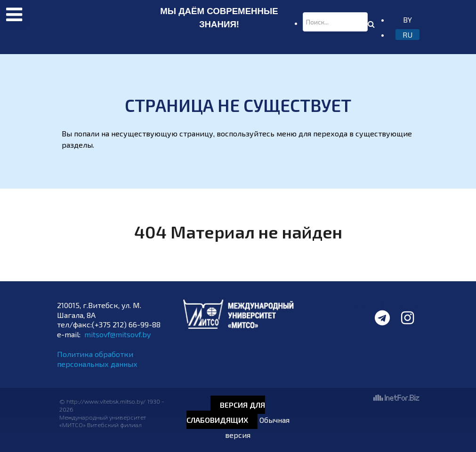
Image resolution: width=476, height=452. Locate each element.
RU (407, 35)
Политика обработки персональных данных (97, 359)
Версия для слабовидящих (226, 412)
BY (407, 20)
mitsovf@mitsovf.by (117, 334)
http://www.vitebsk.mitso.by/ (107, 401)
